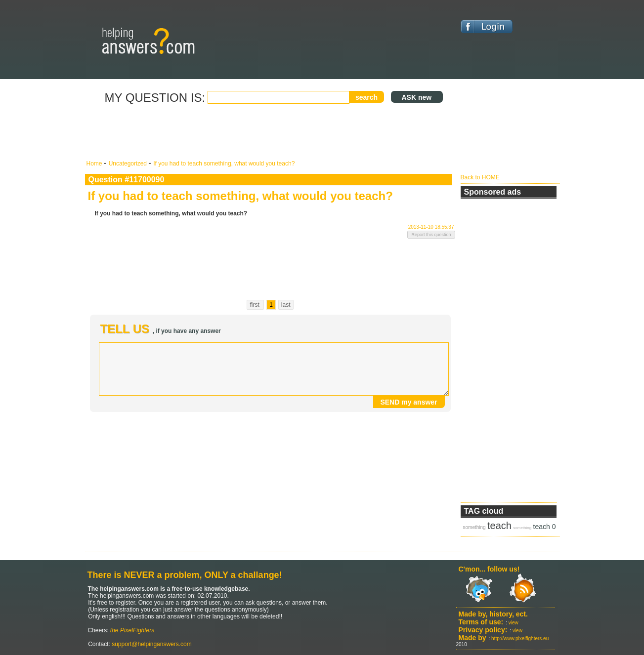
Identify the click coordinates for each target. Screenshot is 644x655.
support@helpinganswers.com (151, 644)
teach (499, 526)
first (255, 305)
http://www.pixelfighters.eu (520, 638)
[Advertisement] (270, 132)
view (514, 623)
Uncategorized (129, 164)
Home (95, 164)
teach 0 (545, 527)
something (474, 527)
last (286, 305)
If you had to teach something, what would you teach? (224, 164)
